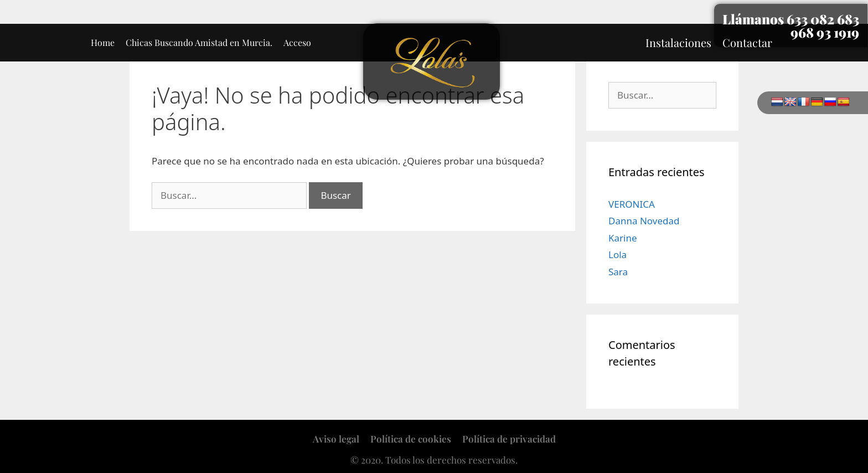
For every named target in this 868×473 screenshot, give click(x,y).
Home (103, 42)
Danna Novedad (644, 221)
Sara (618, 272)
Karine (623, 238)
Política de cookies (411, 439)
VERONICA (632, 204)
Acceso (297, 42)
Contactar (747, 42)
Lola (618, 255)
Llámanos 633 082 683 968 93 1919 (791, 25)
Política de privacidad (509, 439)
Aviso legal (336, 439)
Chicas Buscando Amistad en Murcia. (199, 42)
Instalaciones (678, 42)
